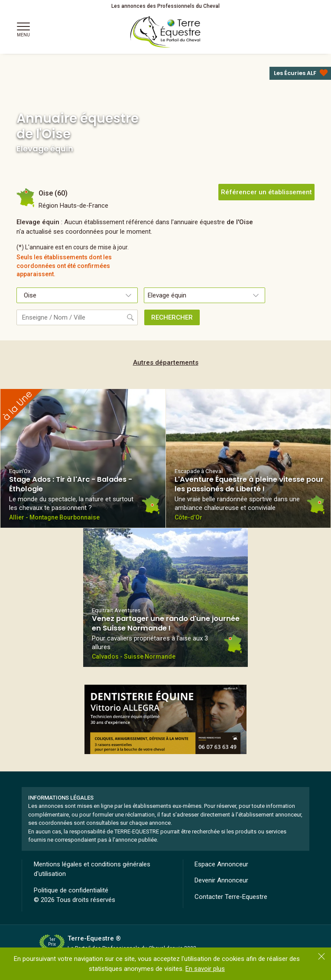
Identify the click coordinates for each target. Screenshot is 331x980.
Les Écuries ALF (295, 73)
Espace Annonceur (221, 864)
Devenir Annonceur (221, 880)
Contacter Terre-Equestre (231, 897)
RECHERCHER (172, 317)
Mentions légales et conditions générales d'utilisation (92, 869)
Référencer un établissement (266, 192)
